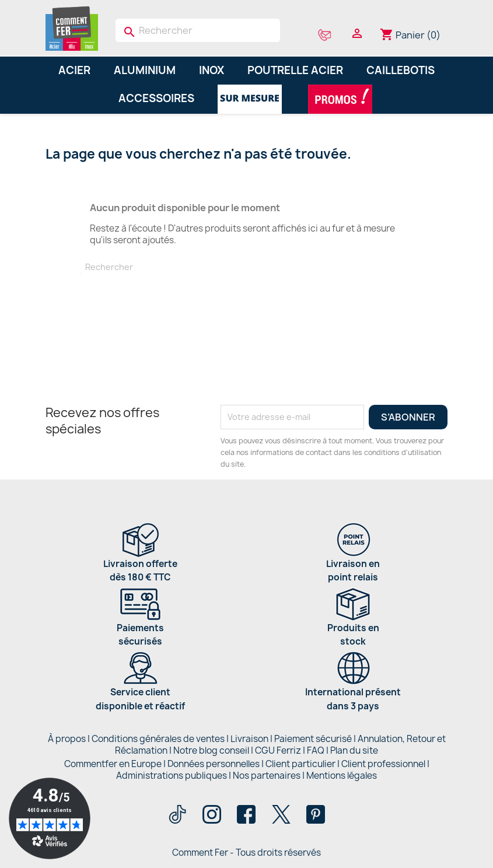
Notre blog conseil (211, 750)
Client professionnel (383, 764)
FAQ (316, 750)
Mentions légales (342, 776)
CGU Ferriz (278, 750)
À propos (67, 739)
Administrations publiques (172, 776)
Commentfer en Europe (113, 764)
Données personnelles (214, 764)
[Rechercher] (198, 30)
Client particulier (300, 764)
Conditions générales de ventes (158, 739)
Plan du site (354, 750)
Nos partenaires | (270, 776)
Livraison (249, 739)
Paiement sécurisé (313, 739)
